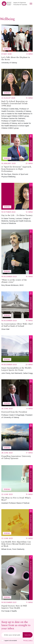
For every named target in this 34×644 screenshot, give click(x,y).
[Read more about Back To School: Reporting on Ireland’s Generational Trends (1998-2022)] (17, 99)
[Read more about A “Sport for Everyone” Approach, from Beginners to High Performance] (17, 156)
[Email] (12, 635)
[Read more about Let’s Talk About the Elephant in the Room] (17, 45)
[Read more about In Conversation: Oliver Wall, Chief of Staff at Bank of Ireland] (17, 311)
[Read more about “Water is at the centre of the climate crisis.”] (17, 258)
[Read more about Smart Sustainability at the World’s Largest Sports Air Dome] (17, 355)
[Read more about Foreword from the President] (17, 399)
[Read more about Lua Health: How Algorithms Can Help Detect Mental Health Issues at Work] (17, 530)
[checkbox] (2, 641)
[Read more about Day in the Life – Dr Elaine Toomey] (17, 204)
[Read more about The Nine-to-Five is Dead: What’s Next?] (17, 485)
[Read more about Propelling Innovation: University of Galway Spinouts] (17, 442)
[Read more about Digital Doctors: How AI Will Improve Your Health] (17, 584)
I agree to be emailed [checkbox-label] (10, 641)
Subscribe (28, 635)
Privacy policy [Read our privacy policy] (28, 641)
